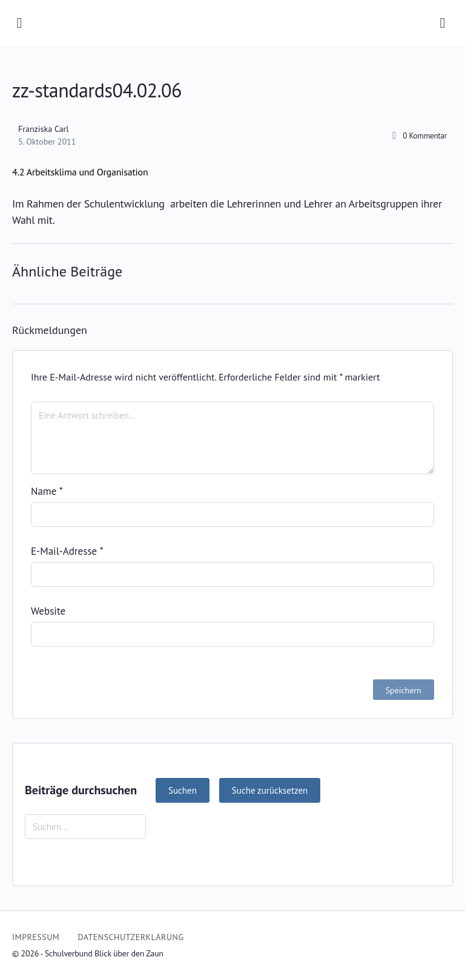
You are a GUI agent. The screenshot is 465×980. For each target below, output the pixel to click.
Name (47, 491)
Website (48, 611)
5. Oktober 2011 (47, 142)
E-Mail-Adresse (67, 551)
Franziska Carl (43, 129)
